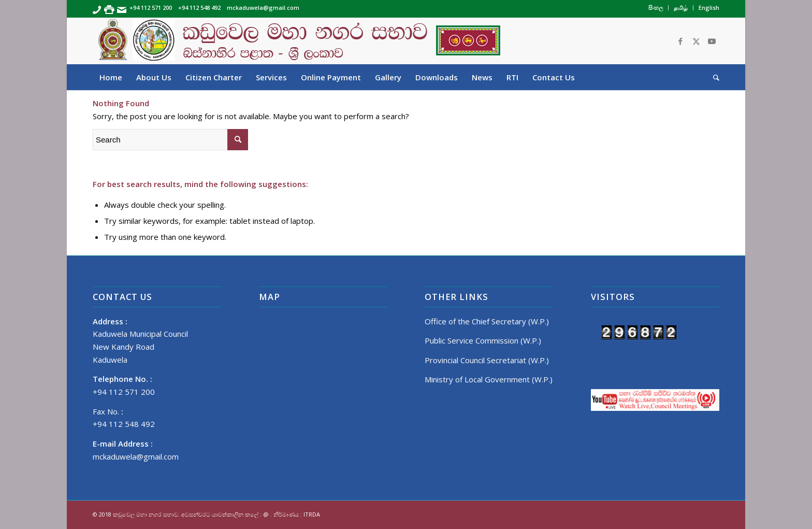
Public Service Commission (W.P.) (483, 340)
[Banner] (406, 41)
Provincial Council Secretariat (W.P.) (487, 360)
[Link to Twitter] (696, 41)
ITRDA (312, 514)
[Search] (713, 77)
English (709, 8)
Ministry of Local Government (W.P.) (489, 379)
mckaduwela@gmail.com (136, 456)
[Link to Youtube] (712, 41)
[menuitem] (656, 8)
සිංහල (656, 8)
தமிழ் (681, 8)
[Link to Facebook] (680, 41)
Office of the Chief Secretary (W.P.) (487, 321)
